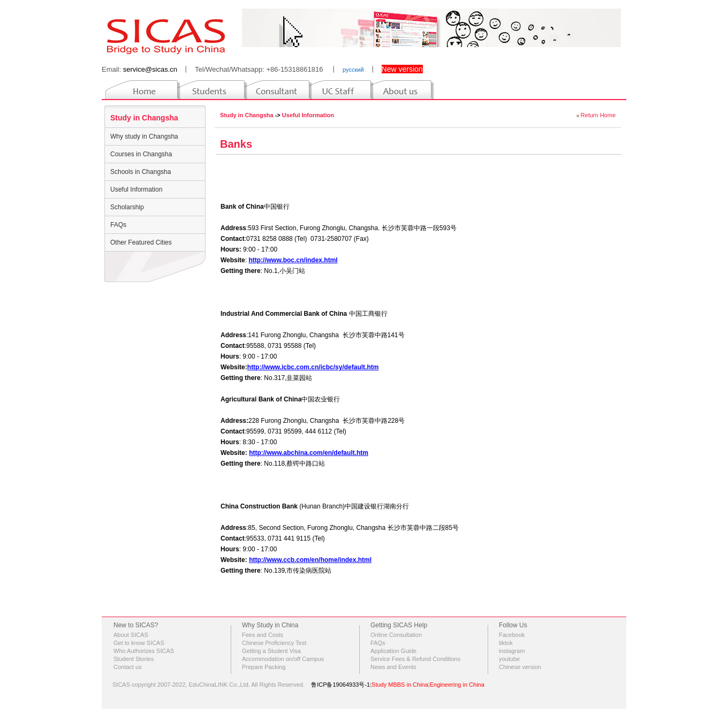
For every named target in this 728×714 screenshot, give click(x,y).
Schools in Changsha (141, 172)
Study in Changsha (144, 118)
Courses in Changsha (141, 154)
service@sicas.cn (150, 69)
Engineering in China (457, 685)
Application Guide (393, 651)
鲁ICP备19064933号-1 (340, 685)
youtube (509, 659)
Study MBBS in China (400, 685)
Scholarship (127, 207)
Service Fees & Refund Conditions (415, 659)
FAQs (118, 225)
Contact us (128, 667)
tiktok (506, 643)
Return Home (598, 115)
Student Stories (134, 659)
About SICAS (131, 635)
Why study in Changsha (144, 136)
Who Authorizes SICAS (144, 651)
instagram (512, 651)
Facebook (512, 635)
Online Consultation (396, 635)
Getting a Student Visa (271, 651)
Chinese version (520, 667)
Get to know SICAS (139, 643)
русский (353, 70)
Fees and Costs (263, 635)
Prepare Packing (264, 667)
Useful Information (136, 189)
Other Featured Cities (141, 242)
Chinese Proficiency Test (274, 643)
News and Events (393, 667)
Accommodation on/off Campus (283, 659)
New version (402, 69)
